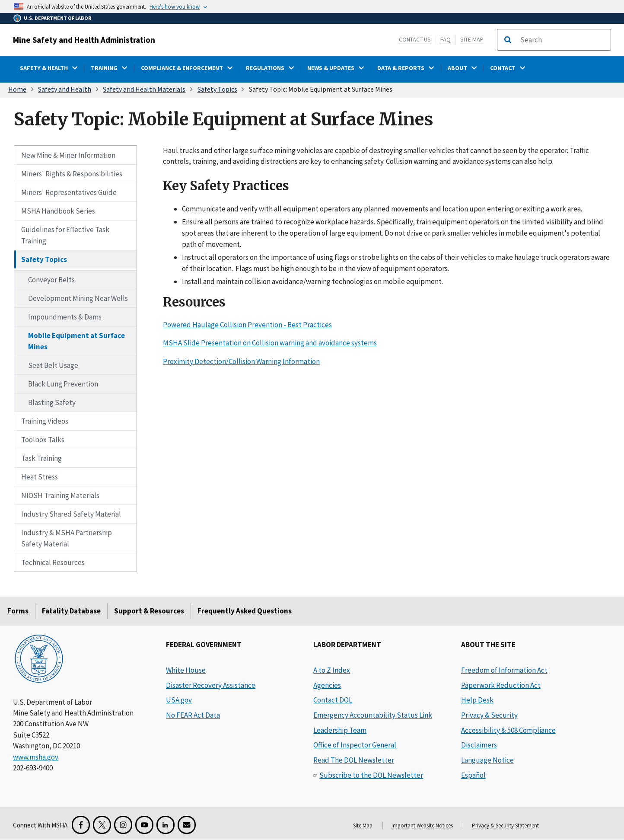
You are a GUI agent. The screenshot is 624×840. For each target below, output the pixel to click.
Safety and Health (65, 89)
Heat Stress (40, 477)
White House (186, 670)
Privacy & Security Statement (505, 826)
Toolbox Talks (43, 440)
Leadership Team (340, 730)
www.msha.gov (36, 757)
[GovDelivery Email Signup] (187, 825)
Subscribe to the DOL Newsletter (371, 775)
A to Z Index (332, 670)
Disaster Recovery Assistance (211, 685)
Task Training (41, 458)
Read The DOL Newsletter (354, 760)
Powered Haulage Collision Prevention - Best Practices (247, 324)
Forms (18, 611)
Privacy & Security (489, 715)
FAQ (446, 39)
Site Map (472, 39)
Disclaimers (479, 745)
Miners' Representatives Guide (69, 192)
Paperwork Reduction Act (501, 685)
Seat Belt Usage (53, 365)
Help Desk (477, 700)
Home (17, 89)
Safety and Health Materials (144, 89)
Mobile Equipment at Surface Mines (76, 341)
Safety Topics (217, 89)
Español (473, 775)
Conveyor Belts (51, 280)
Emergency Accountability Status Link (373, 715)
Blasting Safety (52, 402)
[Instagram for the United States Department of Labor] (123, 825)
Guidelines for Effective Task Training (65, 235)
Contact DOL (333, 700)
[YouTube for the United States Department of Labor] (144, 825)
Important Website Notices (422, 826)
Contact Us (415, 39)
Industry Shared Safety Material (71, 514)
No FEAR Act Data (193, 715)
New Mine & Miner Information (68, 155)
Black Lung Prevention (63, 384)
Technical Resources (53, 562)
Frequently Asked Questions (245, 611)
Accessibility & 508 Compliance (508, 730)
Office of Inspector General (355, 745)
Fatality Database (71, 611)
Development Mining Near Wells (78, 298)
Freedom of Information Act (504, 670)
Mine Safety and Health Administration (84, 40)
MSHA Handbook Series (58, 211)
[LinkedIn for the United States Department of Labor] (166, 825)
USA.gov (179, 700)
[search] (563, 40)
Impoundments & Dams (65, 317)
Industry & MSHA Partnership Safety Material (67, 538)
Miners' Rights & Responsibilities (72, 174)
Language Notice (487, 760)
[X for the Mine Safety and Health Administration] (102, 825)
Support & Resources (149, 611)
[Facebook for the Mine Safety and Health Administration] (81, 825)
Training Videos (45, 421)
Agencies (327, 685)
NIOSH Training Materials (60, 495)
